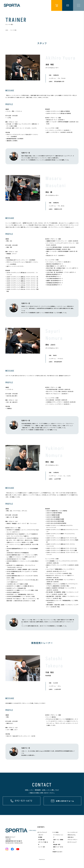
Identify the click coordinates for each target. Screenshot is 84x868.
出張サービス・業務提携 (58, 841)
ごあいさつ (41, 835)
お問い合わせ (71, 837)
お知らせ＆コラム (72, 835)
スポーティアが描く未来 (43, 843)
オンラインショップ (72, 842)
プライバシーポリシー (73, 840)
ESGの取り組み (42, 840)
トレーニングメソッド (73, 832)
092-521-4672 (10, 843)
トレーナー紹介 (42, 847)
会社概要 (40, 837)
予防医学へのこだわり (57, 852)
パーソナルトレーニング (58, 836)
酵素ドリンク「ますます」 (58, 848)
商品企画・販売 (57, 844)
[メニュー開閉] (79, 5)
